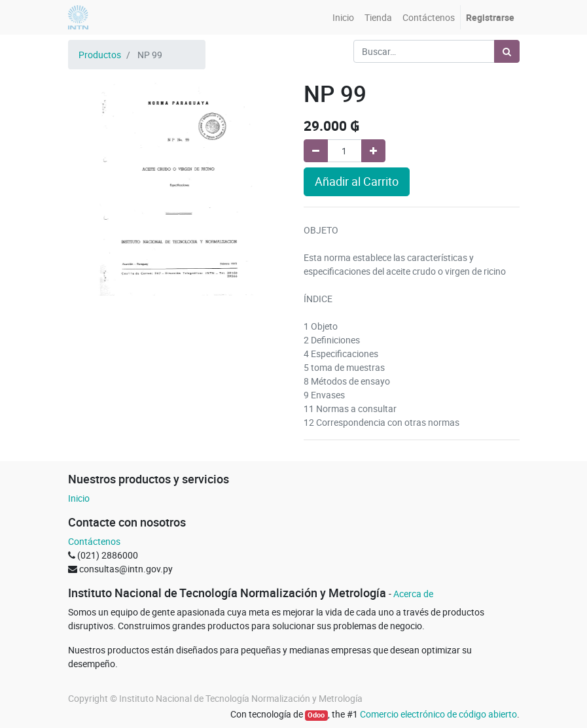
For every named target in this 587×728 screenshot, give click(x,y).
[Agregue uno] (373, 151)
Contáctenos (94, 541)
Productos (100, 55)
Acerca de (413, 594)
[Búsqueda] (507, 51)
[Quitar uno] (316, 151)
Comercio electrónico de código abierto (438, 714)
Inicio (79, 498)
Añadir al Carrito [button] (357, 182)
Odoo (316, 715)
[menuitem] (343, 17)
